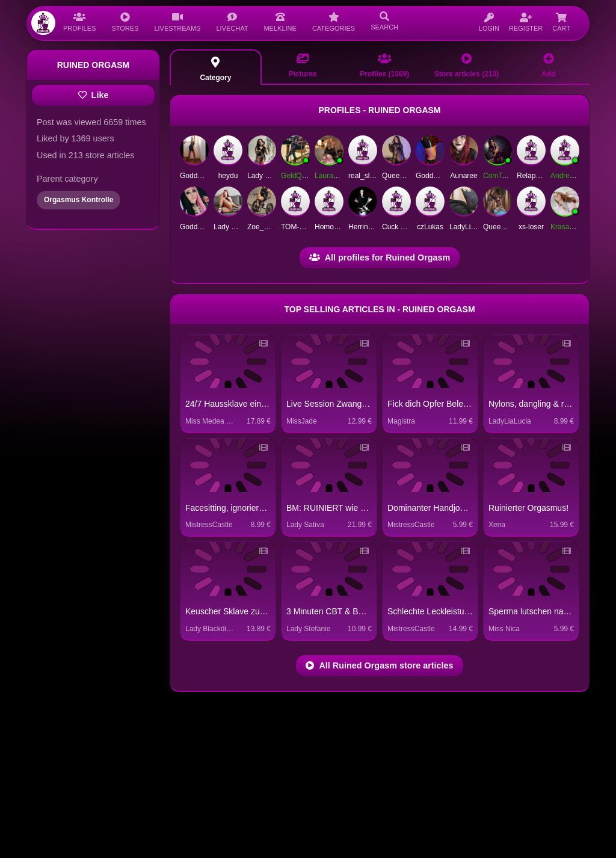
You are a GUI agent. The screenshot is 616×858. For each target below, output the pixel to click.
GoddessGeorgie (207, 227)
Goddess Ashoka (443, 176)
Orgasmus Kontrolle (79, 200)
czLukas (430, 227)
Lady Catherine (238, 227)
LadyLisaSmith (473, 227)
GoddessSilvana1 (208, 176)
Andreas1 (566, 176)
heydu (228, 176)
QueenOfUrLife (507, 227)
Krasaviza (566, 227)
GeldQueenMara (308, 176)
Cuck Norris (401, 227)
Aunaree (464, 176)
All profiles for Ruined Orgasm (380, 258)
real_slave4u (369, 176)
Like (94, 95)
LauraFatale (334, 176)
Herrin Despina (372, 227)
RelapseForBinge (545, 176)
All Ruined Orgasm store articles (379, 665)
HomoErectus (337, 227)
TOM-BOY (298, 227)
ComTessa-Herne (511, 176)
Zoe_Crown (266, 227)
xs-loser (531, 227)
